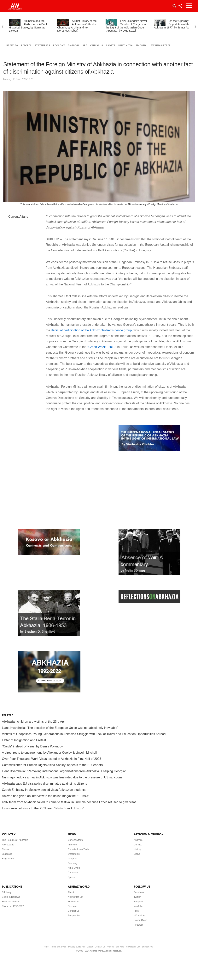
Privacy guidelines (77, 947)
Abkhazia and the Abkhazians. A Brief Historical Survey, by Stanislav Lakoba (28, 26)
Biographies (8, 859)
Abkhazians (8, 845)
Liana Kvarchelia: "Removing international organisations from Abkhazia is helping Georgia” (64, 771)
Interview (12, 46)
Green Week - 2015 (102, 347)
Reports (26, 46)
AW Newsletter (160, 46)
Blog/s (137, 854)
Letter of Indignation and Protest (24, 740)
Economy (59, 46)
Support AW (74, 916)
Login (174, 6)
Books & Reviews (11, 897)
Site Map (72, 906)
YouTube (138, 906)
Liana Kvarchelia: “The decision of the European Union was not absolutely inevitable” (60, 728)
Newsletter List (76, 897)
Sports (111, 46)
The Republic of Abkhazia (15, 840)
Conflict (138, 845)
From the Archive (11, 902)
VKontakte (139, 916)
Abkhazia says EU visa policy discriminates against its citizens (44, 784)
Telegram (139, 902)
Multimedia (125, 46)
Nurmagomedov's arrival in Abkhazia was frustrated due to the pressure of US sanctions (62, 777)
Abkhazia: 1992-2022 (13, 906)
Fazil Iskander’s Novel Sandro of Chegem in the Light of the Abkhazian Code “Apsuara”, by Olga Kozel (126, 26)
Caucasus (96, 46)
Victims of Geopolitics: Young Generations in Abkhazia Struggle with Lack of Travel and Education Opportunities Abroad (84, 734)
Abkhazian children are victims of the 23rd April (34, 722)
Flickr (137, 911)
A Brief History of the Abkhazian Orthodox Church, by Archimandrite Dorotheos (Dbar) (77, 26)
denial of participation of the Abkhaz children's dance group (91, 330)
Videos (111, 947)
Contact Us (74, 911)
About (71, 892)
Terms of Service (58, 947)
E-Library (7, 892)
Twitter (137, 897)
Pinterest (138, 925)
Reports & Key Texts (78, 849)
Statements (42, 46)
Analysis (138, 840)
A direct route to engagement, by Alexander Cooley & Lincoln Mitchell (49, 753)
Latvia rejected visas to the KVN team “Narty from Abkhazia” (43, 808)
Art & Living (74, 868)
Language (7, 854)
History (137, 849)
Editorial (142, 46)
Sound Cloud (140, 920)
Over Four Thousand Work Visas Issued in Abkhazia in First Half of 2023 (52, 759)
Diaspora (74, 46)
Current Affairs (18, 217)
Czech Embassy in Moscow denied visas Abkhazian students (44, 790)
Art (85, 46)
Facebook (139, 892)
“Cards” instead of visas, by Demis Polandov (32, 746)
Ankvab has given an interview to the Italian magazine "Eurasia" (46, 796)
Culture (6, 849)
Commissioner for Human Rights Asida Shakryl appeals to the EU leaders (52, 765)
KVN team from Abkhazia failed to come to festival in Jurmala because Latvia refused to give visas (69, 802)
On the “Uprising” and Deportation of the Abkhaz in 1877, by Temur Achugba (175, 24)
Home (46, 947)
